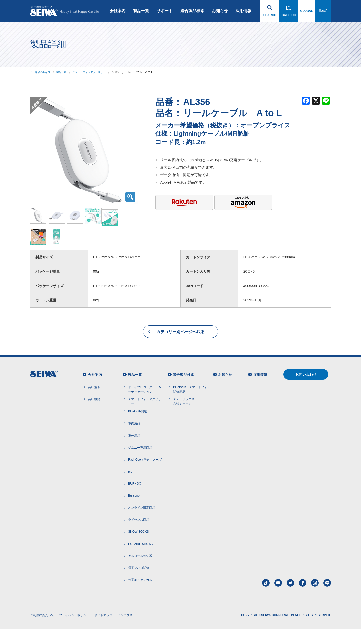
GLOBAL (306, 11)
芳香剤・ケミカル (140, 595)
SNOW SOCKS (139, 547)
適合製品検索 (192, 11)
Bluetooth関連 (138, 426)
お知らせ (220, 11)
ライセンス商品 (139, 534)
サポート (165, 11)
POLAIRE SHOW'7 (141, 559)
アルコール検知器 (140, 571)
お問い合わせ (306, 389)
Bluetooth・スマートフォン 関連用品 (192, 404)
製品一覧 (141, 11)
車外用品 (134, 450)
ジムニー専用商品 (140, 462)
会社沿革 (94, 402)
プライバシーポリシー (74, 630)
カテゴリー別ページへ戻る (180, 346)
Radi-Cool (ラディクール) (145, 474)
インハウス (125, 630)
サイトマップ (103, 630)
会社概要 (94, 414)
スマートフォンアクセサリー (98, 72)
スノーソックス (184, 417)
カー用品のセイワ (42, 72)
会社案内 (118, 11)
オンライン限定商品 (142, 522)
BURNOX (134, 498)
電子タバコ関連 (139, 583)
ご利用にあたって (42, 630)
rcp (130, 486)
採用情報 (243, 11)
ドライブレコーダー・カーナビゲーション (145, 404)
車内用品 (134, 438)
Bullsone (134, 510)
